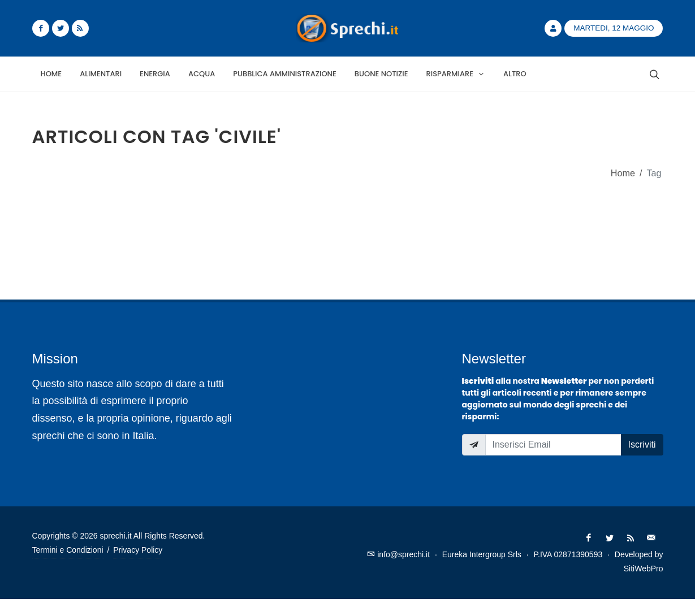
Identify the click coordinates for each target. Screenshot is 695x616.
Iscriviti (642, 444)
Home (623, 173)
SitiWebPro (644, 569)
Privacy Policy (138, 550)
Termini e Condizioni (68, 550)
